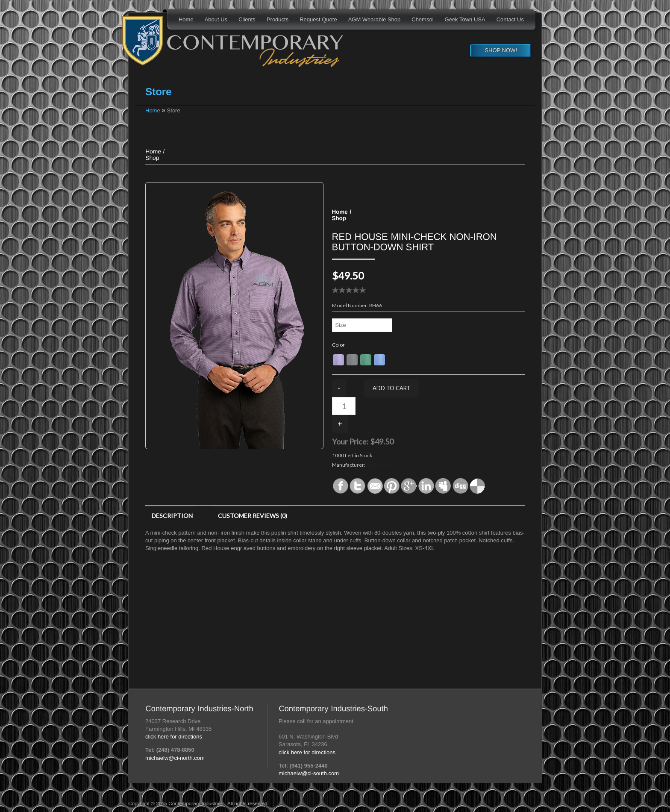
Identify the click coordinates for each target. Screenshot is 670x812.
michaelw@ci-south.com (309, 773)
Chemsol (422, 19)
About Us (216, 19)
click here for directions (174, 737)
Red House (379, 465)
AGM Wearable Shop (375, 19)
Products (278, 19)
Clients (247, 19)
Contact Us (510, 19)
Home (186, 19)
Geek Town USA (465, 19)
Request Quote (318, 19)
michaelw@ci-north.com (175, 758)
